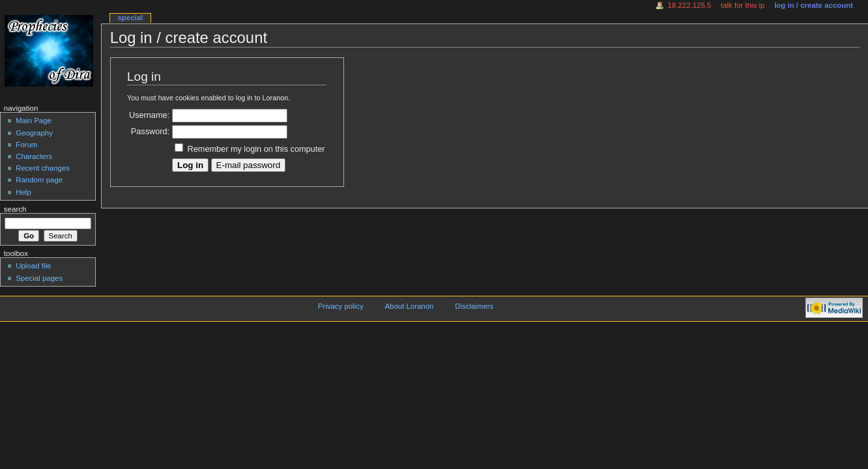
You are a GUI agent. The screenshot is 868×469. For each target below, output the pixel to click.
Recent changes (43, 168)
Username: (149, 115)
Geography (34, 133)
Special (130, 18)
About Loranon (409, 306)
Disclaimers (474, 306)
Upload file (33, 266)
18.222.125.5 (690, 5)
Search (15, 209)
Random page (39, 180)
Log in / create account (814, 5)
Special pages (39, 278)
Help (23, 192)
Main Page (34, 121)
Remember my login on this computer (256, 149)
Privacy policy (341, 306)
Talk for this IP (743, 5)
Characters (34, 156)
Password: (150, 132)
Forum (26, 145)
